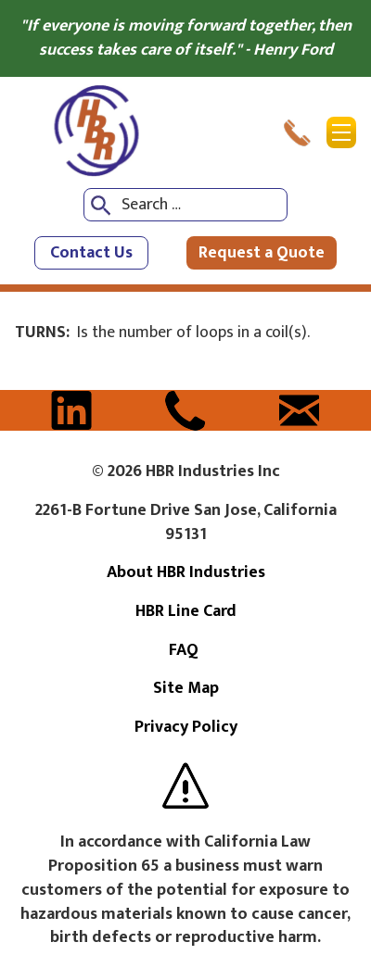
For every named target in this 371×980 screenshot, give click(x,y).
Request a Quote (262, 253)
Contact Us (91, 253)
